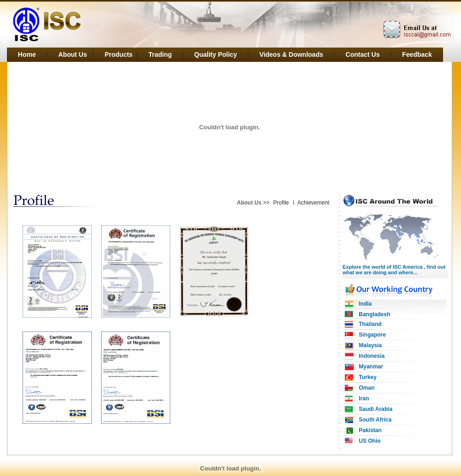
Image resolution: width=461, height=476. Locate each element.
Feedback (417, 54)
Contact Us (363, 54)
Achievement (313, 203)
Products (120, 54)
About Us (74, 54)
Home (27, 54)
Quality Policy (216, 54)
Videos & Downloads (291, 54)
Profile (281, 203)
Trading (160, 54)
